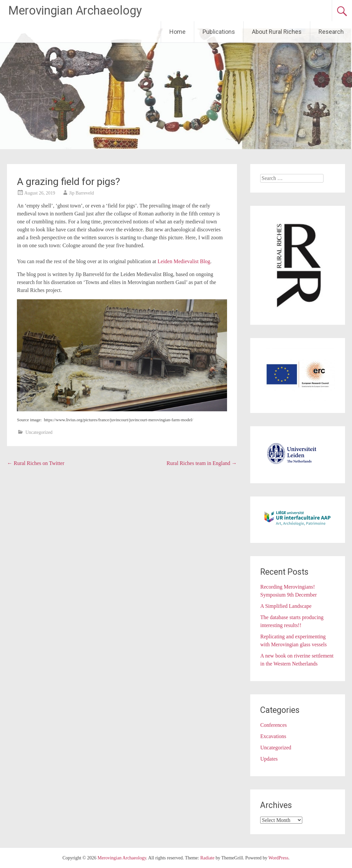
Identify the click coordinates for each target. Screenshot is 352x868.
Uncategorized (39, 432)
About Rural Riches (277, 32)
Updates (269, 759)
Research (331, 32)
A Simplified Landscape (286, 606)
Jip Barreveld (81, 193)
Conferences (273, 725)
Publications (219, 32)
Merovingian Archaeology (75, 11)
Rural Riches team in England (202, 463)
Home (177, 32)
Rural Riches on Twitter (36, 463)
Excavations (273, 736)
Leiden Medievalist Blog (184, 261)
